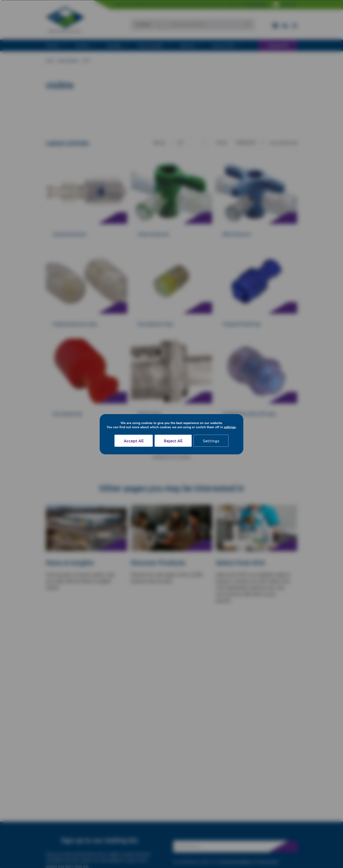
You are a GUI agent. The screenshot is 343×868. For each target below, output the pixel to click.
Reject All (173, 441)
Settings (211, 441)
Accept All (134, 441)
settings (230, 427)
